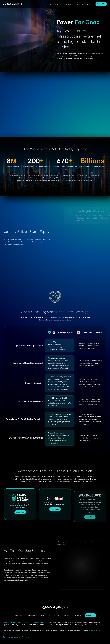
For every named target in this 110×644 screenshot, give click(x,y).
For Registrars (31, 615)
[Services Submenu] (59, 4)
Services (53, 5)
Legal (42, 615)
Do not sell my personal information (16, 637)
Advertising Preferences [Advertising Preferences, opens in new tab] (72, 615)
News (89, 5)
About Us (79, 5)
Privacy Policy (53, 615)
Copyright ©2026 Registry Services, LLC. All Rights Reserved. (26, 622)
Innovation (67, 5)
